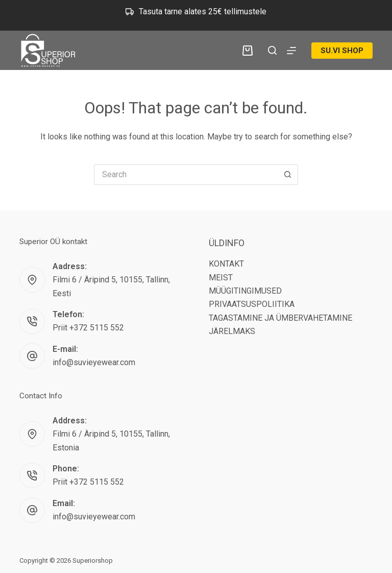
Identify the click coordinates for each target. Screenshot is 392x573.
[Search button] (288, 175)
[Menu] (291, 51)
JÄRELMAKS (232, 331)
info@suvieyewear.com (94, 362)
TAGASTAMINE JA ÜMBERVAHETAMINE (280, 318)
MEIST (221, 278)
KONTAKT (226, 264)
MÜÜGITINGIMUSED (245, 291)
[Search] (272, 50)
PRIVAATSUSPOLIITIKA (252, 304)
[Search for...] (186, 175)
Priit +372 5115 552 (88, 328)
